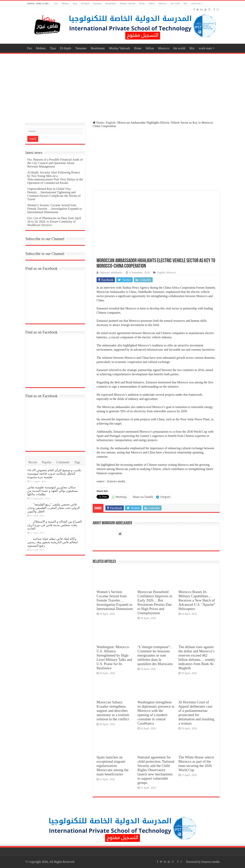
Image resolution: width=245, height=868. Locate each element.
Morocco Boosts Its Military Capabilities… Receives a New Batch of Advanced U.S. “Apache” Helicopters (197, 600)
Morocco (163, 3)
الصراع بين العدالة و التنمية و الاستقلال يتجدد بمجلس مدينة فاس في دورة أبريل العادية (55, 525)
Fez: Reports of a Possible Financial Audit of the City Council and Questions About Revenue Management (55, 163)
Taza (75, 3)
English (111, 123)
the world (175, 3)
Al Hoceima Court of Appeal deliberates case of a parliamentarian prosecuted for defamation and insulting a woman (196, 713)
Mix (185, 3)
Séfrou (152, 3)
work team (196, 3)
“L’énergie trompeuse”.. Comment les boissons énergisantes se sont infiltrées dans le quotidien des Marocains (155, 655)
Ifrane (142, 3)
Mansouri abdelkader (111, 273)
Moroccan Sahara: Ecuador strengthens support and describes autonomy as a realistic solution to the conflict (113, 711)
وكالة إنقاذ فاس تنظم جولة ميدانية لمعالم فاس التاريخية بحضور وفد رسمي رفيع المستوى (52, 542)
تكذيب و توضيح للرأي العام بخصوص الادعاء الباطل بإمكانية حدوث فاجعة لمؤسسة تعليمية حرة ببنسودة (54, 474)
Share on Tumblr (143, 497)
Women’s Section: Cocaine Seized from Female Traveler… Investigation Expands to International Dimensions (115, 600)
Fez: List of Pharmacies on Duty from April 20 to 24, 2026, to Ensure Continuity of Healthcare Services (54, 222)
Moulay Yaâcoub (128, 3)
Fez (56, 3)
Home (98, 123)
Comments (63, 462)
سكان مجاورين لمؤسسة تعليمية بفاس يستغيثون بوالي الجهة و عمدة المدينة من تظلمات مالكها (52, 491)
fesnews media (116, 481)
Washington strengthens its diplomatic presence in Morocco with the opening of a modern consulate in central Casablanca (156, 713)
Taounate (97, 3)
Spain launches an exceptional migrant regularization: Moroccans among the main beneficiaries (112, 766)
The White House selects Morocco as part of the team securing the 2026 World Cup (196, 764)
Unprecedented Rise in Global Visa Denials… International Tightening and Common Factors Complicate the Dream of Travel (54, 194)
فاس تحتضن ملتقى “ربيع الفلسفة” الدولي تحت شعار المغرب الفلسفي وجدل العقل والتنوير (53, 508)
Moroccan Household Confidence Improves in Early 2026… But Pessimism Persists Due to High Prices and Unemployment (155, 602)
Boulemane (111, 3)
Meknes (65, 3)
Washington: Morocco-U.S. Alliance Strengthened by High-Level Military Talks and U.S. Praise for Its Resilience (114, 657)
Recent (33, 462)
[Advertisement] (122, 85)
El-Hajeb (85, 3)
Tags (77, 462)
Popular (47, 462)
